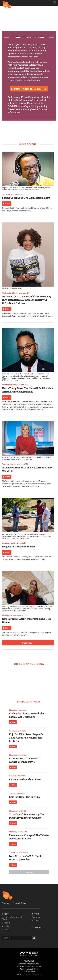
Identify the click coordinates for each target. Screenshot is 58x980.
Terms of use (27, 975)
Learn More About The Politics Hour (29, 89)
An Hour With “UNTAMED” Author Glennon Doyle (25, 760)
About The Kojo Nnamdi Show (12, 918)
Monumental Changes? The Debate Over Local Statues (29, 837)
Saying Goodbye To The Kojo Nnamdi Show (26, 198)
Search (33, 938)
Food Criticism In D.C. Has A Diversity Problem (25, 858)
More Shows (28, 643)
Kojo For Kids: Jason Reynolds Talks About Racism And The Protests (26, 738)
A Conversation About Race (25, 779)
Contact (6, 930)
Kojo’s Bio (6, 923)
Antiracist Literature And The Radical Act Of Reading (26, 715)
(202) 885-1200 (29, 972)
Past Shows (37, 917)
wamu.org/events (30, 109)
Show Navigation (55, 3)
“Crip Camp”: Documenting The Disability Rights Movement (27, 816)
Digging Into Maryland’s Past (19, 547)
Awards (5, 926)
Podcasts (36, 920)
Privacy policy (37, 975)
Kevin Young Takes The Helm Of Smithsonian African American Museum (28, 390)
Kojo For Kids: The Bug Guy (25, 797)
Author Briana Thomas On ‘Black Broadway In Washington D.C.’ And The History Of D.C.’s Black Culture (27, 300)
